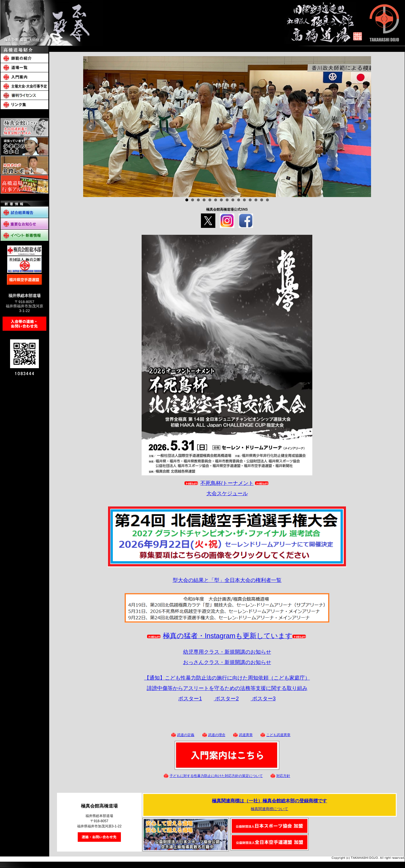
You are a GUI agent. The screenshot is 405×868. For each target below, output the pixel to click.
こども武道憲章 (278, 735)
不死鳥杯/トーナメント (227, 483)
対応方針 (283, 776)
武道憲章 (246, 735)
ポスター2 (226, 699)
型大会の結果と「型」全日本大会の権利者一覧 (227, 580)
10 (239, 200)
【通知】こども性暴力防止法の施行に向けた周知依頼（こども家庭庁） (227, 678)
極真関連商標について (269, 809)
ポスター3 (263, 699)
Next (364, 127)
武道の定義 (186, 735)
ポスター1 (190, 699)
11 (244, 200)
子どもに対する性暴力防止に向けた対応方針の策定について (216, 776)
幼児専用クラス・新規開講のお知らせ (227, 652)
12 (250, 200)
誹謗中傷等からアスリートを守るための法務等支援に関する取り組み (227, 688)
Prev (91, 127)
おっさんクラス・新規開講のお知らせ (227, 662)
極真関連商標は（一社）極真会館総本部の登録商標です (269, 801)
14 (262, 200)
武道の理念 (217, 735)
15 (267, 200)
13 (256, 200)
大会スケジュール (227, 493)
